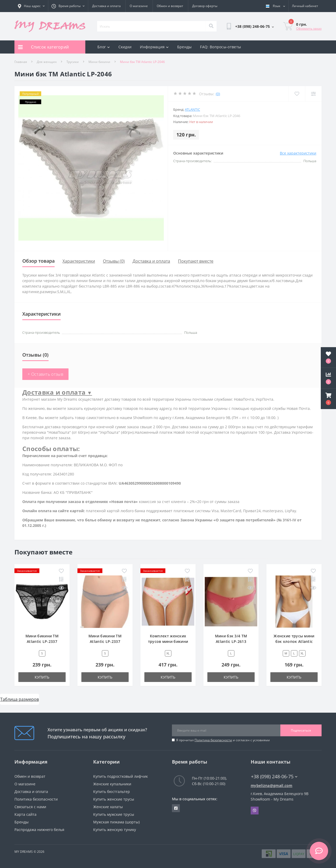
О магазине (139, 6)
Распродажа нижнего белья (39, 830)
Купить (42, 677)
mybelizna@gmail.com (272, 785)
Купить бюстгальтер (112, 792)
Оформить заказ (309, 28)
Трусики (73, 62)
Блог (104, 47)
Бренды (185, 47)
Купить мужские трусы (114, 814)
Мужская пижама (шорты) (116, 822)
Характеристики (79, 261)
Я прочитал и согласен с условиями (223, 740)
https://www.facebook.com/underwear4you (176, 808)
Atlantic (192, 109)
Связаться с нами (30, 807)
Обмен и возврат (170, 6)
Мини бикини (99, 62)
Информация (154, 47)
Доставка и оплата (106, 6)
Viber (255, 811)
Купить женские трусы (114, 799)
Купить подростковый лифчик (120, 776)
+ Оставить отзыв (45, 374)
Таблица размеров (20, 699)
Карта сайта (25, 814)
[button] (328, 399)
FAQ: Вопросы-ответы (220, 47)
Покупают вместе (196, 261)
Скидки (125, 47)
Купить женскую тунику (115, 830)
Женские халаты (108, 807)
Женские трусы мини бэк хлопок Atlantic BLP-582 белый (294, 641)
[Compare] (313, 94)
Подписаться (301, 730)
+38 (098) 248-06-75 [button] (274, 777)
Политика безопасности (213, 740)
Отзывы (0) (114, 261)
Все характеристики (298, 153)
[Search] (211, 26)
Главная (21, 62)
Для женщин (47, 62)
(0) (218, 94)
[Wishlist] (297, 94)
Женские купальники (112, 784)
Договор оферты (205, 6)
